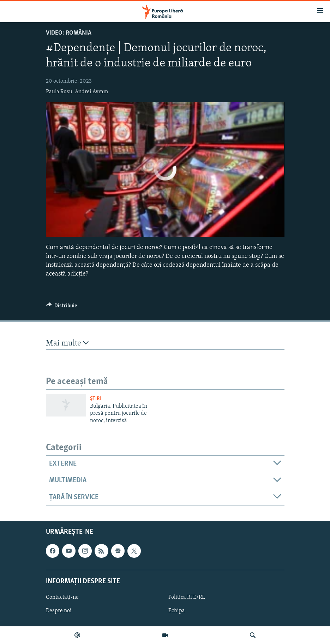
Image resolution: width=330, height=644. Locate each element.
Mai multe (67, 343)
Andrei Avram (91, 92)
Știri (95, 399)
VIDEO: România (69, 33)
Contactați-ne (62, 597)
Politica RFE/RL (187, 597)
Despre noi (59, 611)
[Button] (62, 307)
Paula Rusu (59, 92)
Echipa (177, 611)
